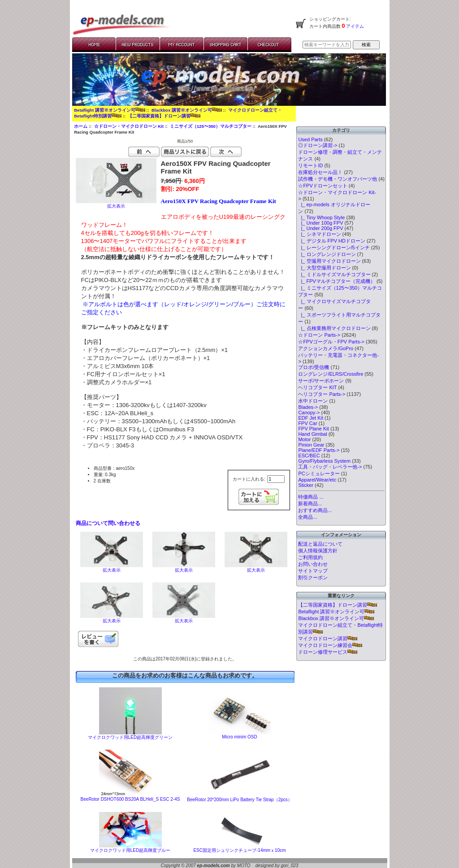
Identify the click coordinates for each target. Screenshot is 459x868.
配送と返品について (320, 544)
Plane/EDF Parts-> (319, 450)
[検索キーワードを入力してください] (327, 45)
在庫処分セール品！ (320, 172)
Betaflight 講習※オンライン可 (109, 110)
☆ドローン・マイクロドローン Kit (129, 126)
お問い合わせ (313, 564)
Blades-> (308, 407)
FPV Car (307, 423)
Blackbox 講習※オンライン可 (187, 110)
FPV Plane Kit (313, 429)
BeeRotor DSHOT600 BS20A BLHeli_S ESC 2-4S (130, 799)
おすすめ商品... (315, 510)
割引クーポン (313, 577)
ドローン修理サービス (328, 652)
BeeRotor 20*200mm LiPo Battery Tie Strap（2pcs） (240, 800)
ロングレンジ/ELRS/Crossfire (331, 374)
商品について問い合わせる (108, 523)
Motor (304, 439)
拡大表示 (112, 568)
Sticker (306, 485)
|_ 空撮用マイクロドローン (329, 261)
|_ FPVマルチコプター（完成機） (337, 281)
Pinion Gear (311, 445)
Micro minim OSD (239, 737)
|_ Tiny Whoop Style (321, 217)
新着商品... (310, 503)
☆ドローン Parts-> (319, 335)
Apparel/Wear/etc (317, 480)
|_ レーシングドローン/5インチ (334, 247)
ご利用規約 (310, 557)
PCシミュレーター (319, 473)
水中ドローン (313, 401)
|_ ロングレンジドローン (327, 254)
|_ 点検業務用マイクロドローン (334, 328)
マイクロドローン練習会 (330, 645)
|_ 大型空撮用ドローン (324, 268)
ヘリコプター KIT (317, 387)
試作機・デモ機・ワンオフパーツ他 (338, 179)
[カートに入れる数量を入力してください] (276, 479)
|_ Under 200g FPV (320, 228)
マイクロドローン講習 (328, 638)
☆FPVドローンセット (323, 186)
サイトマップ (313, 571)
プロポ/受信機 (314, 367)
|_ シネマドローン (319, 234)
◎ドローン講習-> (318, 145)
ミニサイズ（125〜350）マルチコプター (211, 126)
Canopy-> (309, 412)
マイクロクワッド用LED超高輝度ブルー (130, 850)
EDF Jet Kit (311, 418)
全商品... (307, 517)
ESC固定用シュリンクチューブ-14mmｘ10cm (239, 850)
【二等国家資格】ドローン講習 (164, 116)
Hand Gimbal (312, 434)
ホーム (81, 126)
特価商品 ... (311, 497)
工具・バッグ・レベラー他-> (330, 467)
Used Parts (310, 139)
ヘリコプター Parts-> (322, 394)
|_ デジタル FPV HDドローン (332, 241)
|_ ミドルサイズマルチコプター (334, 274)
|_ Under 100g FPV (320, 223)
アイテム (355, 26)
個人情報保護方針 (318, 551)
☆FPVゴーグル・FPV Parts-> (331, 342)
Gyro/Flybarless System (324, 461)
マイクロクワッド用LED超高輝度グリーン (130, 737)
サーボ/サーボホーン (321, 381)
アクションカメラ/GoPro (326, 348)
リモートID (310, 165)
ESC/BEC (309, 456)
